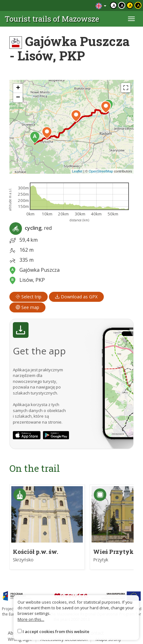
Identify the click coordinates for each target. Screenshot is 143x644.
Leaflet (77, 171)
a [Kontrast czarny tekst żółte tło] (130, 5)
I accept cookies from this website (56, 631)
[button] (35, 137)
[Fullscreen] (126, 88)
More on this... (31, 619)
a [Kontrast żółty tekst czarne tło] (138, 5)
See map (27, 307)
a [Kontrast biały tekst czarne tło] (122, 5)
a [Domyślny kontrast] (114, 5)
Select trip (29, 297)
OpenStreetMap (101, 171)
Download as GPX (76, 297)
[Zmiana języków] (101, 5)
